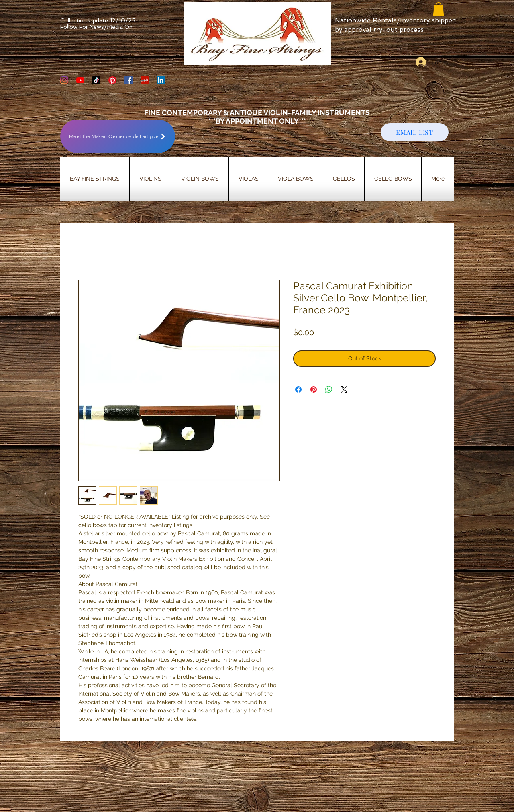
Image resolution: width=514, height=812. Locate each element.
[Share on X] (344, 389)
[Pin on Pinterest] (314, 389)
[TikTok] (96, 80)
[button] (439, 9)
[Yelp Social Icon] (145, 80)
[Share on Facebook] (298, 389)
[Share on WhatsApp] (329, 389)
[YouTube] (80, 80)
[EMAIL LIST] (415, 132)
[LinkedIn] (161, 80)
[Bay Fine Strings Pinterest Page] (112, 80)
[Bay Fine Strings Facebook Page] (128, 80)
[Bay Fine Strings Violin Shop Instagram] (64, 80)
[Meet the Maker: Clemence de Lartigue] (118, 136)
